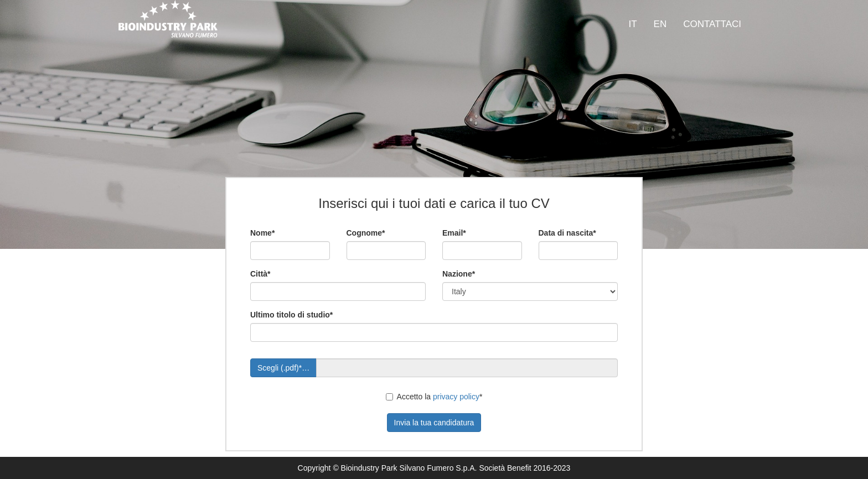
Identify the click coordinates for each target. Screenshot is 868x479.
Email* (454, 233)
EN (660, 24)
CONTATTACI (712, 24)
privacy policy (456, 397)
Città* (260, 274)
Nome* (262, 233)
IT (632, 24)
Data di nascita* (567, 233)
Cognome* (366, 233)
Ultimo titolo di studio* (291, 315)
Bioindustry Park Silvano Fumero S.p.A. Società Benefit (436, 468)
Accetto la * (434, 397)
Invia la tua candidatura (434, 423)
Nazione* (459, 274)
